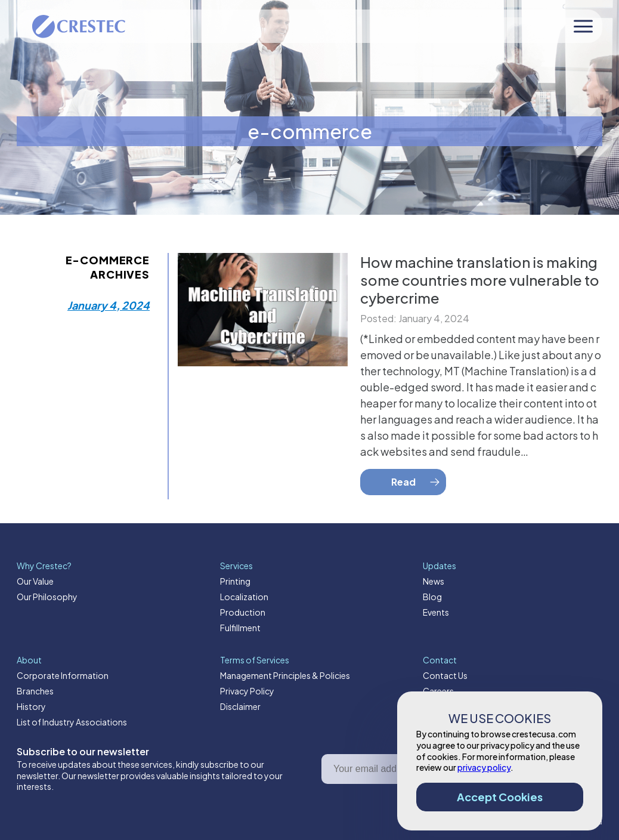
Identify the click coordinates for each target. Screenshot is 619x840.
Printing (235, 581)
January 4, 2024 (109, 305)
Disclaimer (240, 706)
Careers (438, 691)
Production (243, 612)
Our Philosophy (47, 597)
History (31, 706)
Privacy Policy (247, 691)
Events (436, 612)
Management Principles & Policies (285, 675)
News (434, 581)
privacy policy (484, 767)
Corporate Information (63, 675)
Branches (35, 691)
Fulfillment (240, 628)
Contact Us (445, 675)
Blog (432, 597)
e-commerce (310, 131)
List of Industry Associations (72, 722)
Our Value (35, 581)
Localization (244, 597)
